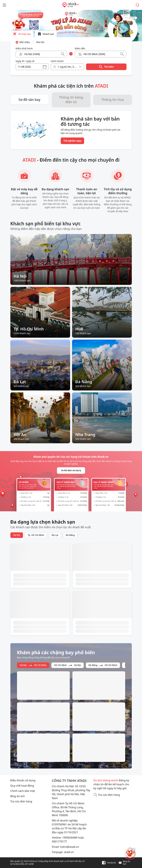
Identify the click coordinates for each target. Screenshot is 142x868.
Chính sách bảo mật (23, 791)
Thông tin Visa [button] (113, 100)
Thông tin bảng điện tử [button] (71, 100)
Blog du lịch (18, 796)
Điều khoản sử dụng (23, 780)
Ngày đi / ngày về (25, 61)
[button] (22, 34)
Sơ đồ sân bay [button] (29, 100)
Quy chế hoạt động (22, 786)
